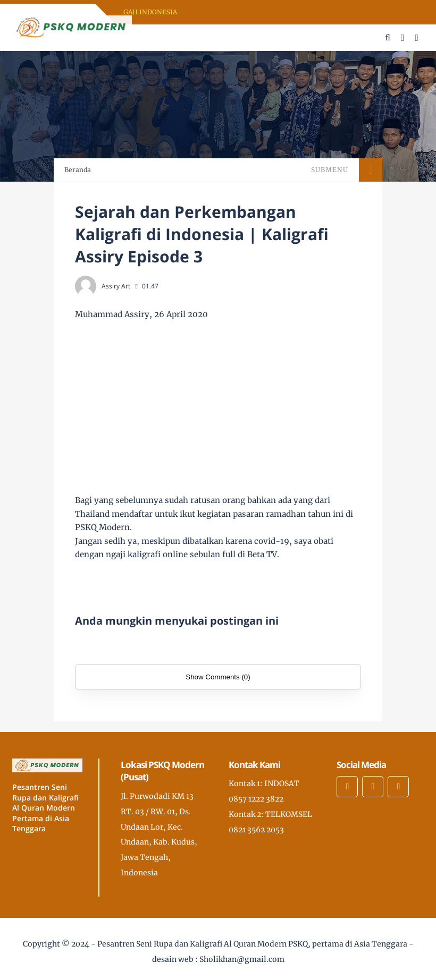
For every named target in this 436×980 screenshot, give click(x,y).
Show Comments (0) (218, 677)
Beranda (78, 170)
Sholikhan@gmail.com (242, 959)
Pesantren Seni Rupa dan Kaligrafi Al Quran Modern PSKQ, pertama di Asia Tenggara (252, 944)
